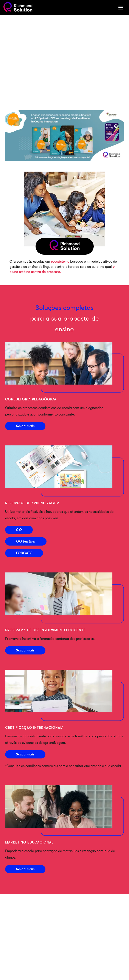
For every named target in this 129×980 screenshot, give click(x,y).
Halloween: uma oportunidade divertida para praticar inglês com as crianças (86, 933)
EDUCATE (24, 553)
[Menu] (121, 8)
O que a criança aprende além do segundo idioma (87, 968)
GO (19, 530)
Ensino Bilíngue (68, 953)
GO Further (26, 541)
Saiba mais (25, 426)
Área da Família (65, 906)
